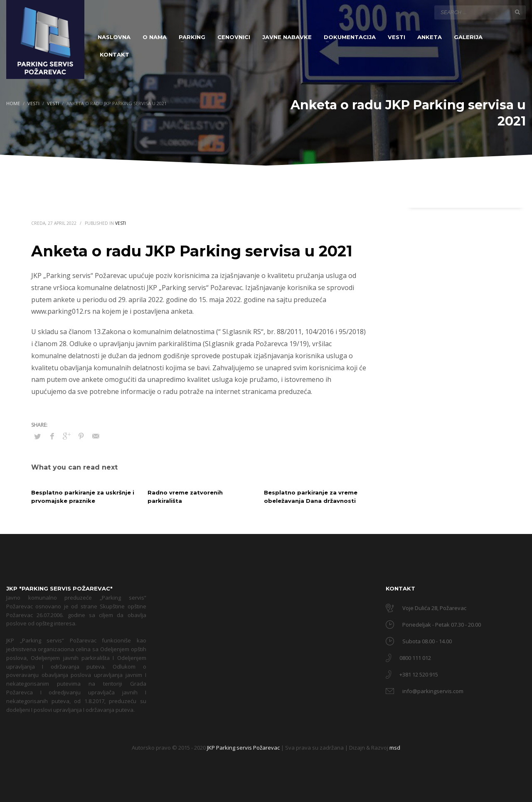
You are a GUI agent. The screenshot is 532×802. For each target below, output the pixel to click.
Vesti (121, 223)
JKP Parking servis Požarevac (244, 748)
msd (395, 748)
